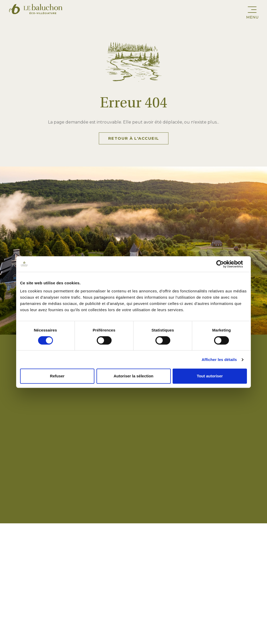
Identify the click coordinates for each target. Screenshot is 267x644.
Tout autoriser (210, 376)
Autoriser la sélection (134, 376)
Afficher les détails (219, 360)
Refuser (57, 376)
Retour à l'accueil (134, 138)
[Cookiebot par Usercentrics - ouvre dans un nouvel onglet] (224, 264)
